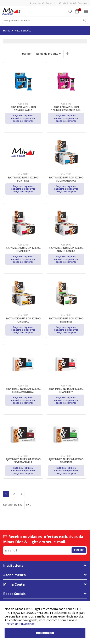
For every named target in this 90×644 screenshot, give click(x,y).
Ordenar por (26, 54)
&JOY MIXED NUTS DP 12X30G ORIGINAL (23, 320)
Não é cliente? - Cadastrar (73, 3)
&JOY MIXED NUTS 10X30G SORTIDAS (23, 179)
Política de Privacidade (20, 624)
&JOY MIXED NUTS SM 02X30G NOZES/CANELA (23, 461)
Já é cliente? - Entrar (41, 3)
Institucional (14, 566)
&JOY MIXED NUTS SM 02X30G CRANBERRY (66, 390)
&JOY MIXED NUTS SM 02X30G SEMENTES (66, 461)
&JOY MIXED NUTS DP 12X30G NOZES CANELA (66, 249)
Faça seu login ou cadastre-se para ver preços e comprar (23, 118)
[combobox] (45, 20)
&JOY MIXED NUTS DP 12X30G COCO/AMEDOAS (66, 179)
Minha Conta (14, 584)
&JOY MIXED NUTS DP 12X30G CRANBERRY (23, 249)
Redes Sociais (14, 594)
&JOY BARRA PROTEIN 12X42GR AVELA (23, 108)
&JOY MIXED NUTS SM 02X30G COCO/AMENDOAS (23, 390)
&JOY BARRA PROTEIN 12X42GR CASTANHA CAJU (66, 108)
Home (7, 31)
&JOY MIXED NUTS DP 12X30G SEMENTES (66, 320)
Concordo (45, 633)
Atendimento (15, 575)
